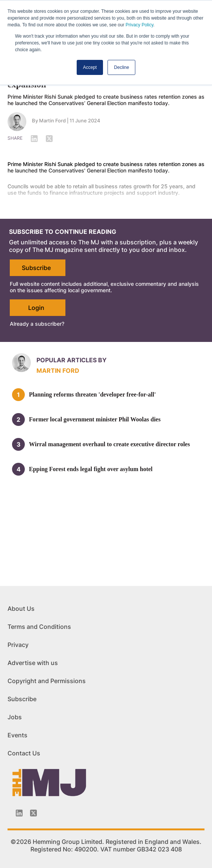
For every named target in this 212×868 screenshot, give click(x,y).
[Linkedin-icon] (19, 813)
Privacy (18, 645)
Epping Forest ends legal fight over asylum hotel (91, 469)
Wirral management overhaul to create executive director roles (109, 444)
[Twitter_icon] (33, 813)
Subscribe (36, 268)
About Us (21, 609)
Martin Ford (58, 371)
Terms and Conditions (39, 627)
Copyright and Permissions (47, 681)
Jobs (15, 717)
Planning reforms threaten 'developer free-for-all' (92, 394)
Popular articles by (72, 360)
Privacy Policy (139, 25)
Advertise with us (33, 663)
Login (36, 308)
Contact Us (24, 753)
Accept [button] (90, 67)
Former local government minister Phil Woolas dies (95, 419)
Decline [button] (121, 67)
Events (17, 735)
